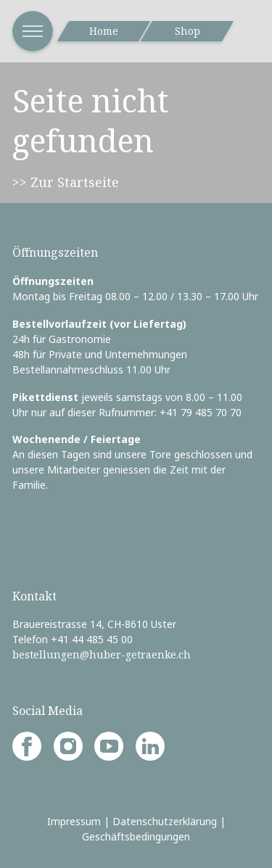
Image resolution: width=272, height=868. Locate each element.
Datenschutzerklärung (165, 821)
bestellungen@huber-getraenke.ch (102, 654)
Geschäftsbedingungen (136, 836)
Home (104, 31)
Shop (187, 31)
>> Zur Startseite (66, 182)
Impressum (74, 821)
